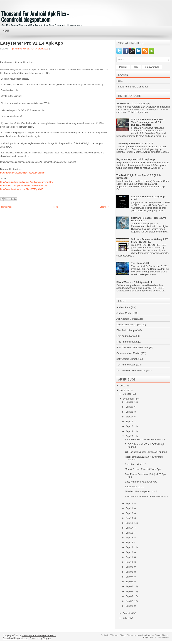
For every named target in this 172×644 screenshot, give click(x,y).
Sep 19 (130, 518)
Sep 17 (130, 528)
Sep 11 (130, 557)
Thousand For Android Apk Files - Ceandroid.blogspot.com (35, 16)
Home (6, 30)
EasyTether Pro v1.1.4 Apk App (32, 43)
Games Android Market (128, 353)
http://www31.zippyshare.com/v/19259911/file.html (24, 186)
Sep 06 (130, 582)
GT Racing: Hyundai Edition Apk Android (146, 452)
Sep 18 (130, 523)
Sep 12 (130, 552)
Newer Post (6, 207)
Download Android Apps (129, 325)
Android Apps (123, 307)
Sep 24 (130, 431)
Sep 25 (130, 426)
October (127, 394)
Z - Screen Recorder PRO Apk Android (145, 439)
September (129, 399)
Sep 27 (130, 417)
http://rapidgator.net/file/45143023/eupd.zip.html (23, 173)
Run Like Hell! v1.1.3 (136, 464)
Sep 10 (130, 562)
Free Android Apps (126, 336)
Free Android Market (127, 342)
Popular (123, 67)
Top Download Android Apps (131, 370)
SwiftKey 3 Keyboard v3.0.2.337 (136, 143)
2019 (123, 386)
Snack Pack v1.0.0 (135, 487)
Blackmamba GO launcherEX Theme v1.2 (147, 496)
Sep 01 (130, 606)
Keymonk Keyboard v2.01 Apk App (136, 159)
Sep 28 (130, 412)
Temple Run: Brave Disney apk (132, 87)
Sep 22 (130, 503)
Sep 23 (130, 436)
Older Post (104, 207)
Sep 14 (130, 542)
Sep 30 (130, 402)
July (125, 618)
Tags (136, 67)
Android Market (124, 313)
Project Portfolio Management (156, 637)
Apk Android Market (20, 49)
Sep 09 (130, 567)
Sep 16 (130, 533)
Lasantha (140, 635)
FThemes (114, 635)
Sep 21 (130, 508)
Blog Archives (152, 67)
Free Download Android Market (132, 347)
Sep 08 (130, 572)
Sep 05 (130, 586)
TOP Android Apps (39, 49)
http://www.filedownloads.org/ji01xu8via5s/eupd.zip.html (27, 182)
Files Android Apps (126, 330)
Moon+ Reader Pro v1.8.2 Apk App (143, 469)
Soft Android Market (127, 359)
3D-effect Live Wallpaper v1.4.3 (141, 491)
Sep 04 (130, 591)
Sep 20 (130, 513)
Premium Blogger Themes (158, 635)
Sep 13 (130, 547)
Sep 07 (130, 577)
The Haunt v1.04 (140, 263)
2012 (123, 390)
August (127, 613)
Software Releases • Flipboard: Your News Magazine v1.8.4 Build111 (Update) (148, 122)
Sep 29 (130, 407)
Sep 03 (130, 596)
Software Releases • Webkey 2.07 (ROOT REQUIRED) (149, 241)
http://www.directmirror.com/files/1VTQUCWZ (22, 189)
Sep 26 (130, 421)
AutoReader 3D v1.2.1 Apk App (133, 104)
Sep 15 (130, 538)
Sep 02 (130, 601)
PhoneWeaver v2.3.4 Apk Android (135, 282)
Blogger (47, 638)
